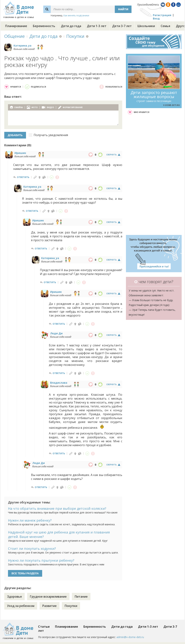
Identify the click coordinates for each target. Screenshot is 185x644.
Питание (81, 597)
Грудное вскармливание (48, 597)
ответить (23, 177)
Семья (165, 26)
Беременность (44, 26)
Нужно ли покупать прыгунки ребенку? (41, 560)
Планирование (16, 26)
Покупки (75, 36)
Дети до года (71, 26)
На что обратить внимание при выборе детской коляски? (57, 508)
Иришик (20, 153)
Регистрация (162, 15)
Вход (156, 18)
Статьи (44, 627)
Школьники (146, 26)
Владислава (59, 383)
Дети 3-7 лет (122, 26)
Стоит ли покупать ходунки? (32, 549)
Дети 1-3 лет (97, 26)
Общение (14, 36)
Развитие (50, 606)
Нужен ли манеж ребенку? (30, 520)
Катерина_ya (22, 46)
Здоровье (14, 597)
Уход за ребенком (21, 606)
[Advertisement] (154, 175)
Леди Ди (56, 333)
